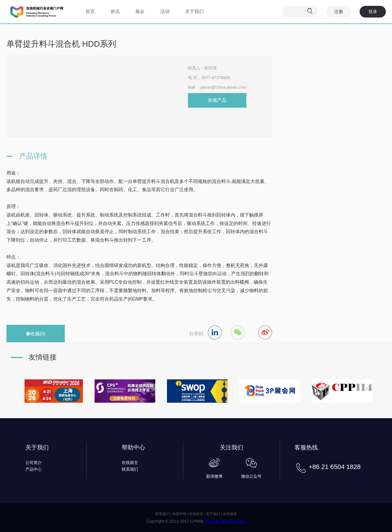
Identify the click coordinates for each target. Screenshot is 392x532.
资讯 (115, 12)
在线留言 (130, 463)
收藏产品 (217, 100)
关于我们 (194, 12)
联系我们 (130, 469)
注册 (339, 12)
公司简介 (34, 463)
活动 (165, 12)
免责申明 (179, 514)
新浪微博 (214, 476)
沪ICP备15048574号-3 (225, 521)
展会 (140, 12)
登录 (373, 12)
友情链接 (230, 514)
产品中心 (34, 469)
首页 (90, 12)
